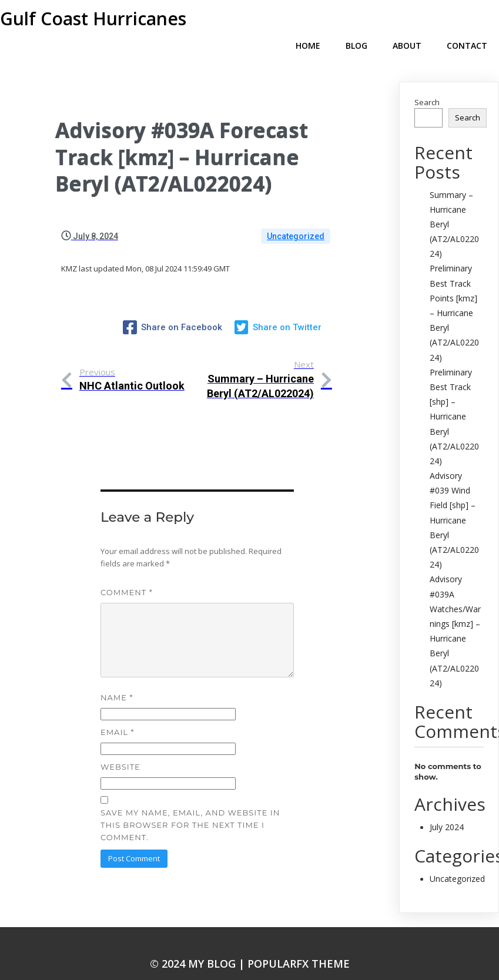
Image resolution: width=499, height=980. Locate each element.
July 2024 (447, 808)
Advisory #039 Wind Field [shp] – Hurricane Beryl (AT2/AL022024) (454, 501)
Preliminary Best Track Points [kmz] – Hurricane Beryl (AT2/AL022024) (454, 294)
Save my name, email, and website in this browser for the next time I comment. (190, 804)
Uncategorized (296, 217)
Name (117, 677)
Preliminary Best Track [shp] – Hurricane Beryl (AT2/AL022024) (454, 398)
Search (427, 83)
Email (117, 711)
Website (120, 746)
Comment (127, 571)
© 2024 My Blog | (199, 943)
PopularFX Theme (299, 943)
